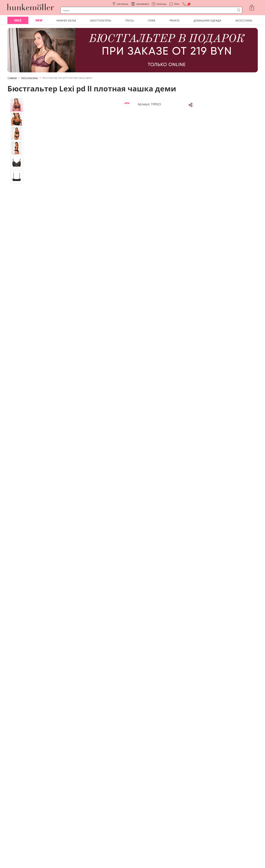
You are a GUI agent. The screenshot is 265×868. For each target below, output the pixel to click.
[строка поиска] (149, 10)
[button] (253, 8)
